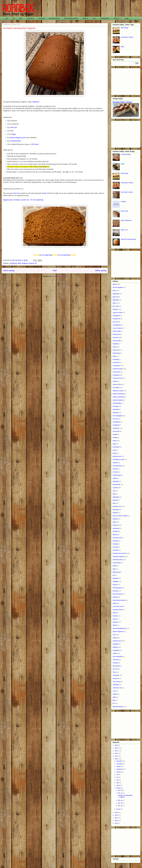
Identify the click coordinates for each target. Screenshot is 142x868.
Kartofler (115, 463)
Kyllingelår (116, 481)
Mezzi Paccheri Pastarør (120, 516)
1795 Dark (34, 144)
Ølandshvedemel (118, 707)
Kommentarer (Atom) (59, 276)
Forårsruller (116, 362)
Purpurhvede (117, 563)
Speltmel (115, 647)
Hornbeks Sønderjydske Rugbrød (19, 28)
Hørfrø (115, 441)
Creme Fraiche (117, 328)
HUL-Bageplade (118, 416)
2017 (117, 818)
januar (118, 809)
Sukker (115, 653)
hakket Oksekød (118, 400)
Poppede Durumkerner (120, 553)
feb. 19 (120, 793)
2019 (117, 813)
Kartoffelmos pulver (119, 459)
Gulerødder (116, 388)
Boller (123, 47)
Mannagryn (116, 510)
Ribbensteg (116, 572)
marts (118, 785)
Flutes (114, 347)
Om (14, 18)
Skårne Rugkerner (118, 632)
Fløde (114, 356)
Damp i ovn (124, 230)
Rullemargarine (117, 588)
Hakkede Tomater (118, 391)
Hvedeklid (116, 425)
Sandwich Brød (117, 610)
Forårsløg (116, 359)
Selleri (115, 613)
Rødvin (115, 603)
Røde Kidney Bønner (119, 600)
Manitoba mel (117, 506)
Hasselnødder (117, 403)
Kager (127, 18)
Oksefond (116, 525)
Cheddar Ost (117, 319)
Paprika (115, 535)
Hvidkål (115, 434)
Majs (114, 494)
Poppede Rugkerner (119, 556)
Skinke (115, 625)
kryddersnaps (117, 475)
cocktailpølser (117, 325)
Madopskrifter (105, 18)
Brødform (115, 309)
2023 (117, 751)
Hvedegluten (117, 422)
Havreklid (115, 409)
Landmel (115, 488)
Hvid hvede (116, 431)
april (118, 783)
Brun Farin (116, 306)
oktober (119, 766)
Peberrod (115, 541)
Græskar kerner (117, 378)
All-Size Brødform (118, 287)
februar (119, 788)
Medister (115, 513)
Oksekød (115, 531)
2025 (117, 745)
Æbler (114, 697)
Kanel (114, 450)
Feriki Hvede (117, 341)
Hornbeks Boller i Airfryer (122, 102)
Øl (36, 263)
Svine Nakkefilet (118, 657)
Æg (114, 700)
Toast (114, 672)
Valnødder (116, 685)
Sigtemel (115, 622)
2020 (117, 759)
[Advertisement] (126, 81)
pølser (115, 566)
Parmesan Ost (117, 538)
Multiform (115, 519)
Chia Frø (115, 322)
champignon (116, 316)
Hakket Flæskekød (118, 394)
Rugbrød (85, 18)
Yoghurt (115, 694)
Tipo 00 (115, 669)
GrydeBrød (30, 18)
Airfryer (115, 284)
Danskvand (116, 334)
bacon (114, 291)
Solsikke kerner (117, 641)
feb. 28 (120, 790)
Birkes (123, 164)
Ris (114, 575)
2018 (117, 815)
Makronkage (125, 28)
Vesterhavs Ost (117, 688)
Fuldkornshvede (118, 369)
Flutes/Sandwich (54, 18)
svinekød (115, 663)
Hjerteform (116, 413)
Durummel (116, 338)
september (120, 769)
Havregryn (116, 406)
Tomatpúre (116, 675)
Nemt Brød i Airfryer (127, 192)
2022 (117, 753)
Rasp (114, 569)
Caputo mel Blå (117, 313)
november (120, 764)
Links (94, 18)
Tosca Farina (117, 682)
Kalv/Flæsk (116, 447)
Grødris (115, 381)
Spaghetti (116, 644)
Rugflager (116, 581)
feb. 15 (120, 803)
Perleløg (115, 544)
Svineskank (116, 666)
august (119, 772)
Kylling (115, 478)
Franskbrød (116, 366)
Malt (19, 263)
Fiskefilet (115, 344)
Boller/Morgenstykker (71, 18)
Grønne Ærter (117, 384)
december (120, 761)
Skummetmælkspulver (119, 628)
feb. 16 (120, 800)
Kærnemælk (116, 484)
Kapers (115, 453)
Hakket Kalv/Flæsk (118, 397)
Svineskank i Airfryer (127, 37)
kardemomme (117, 456)
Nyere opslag (9, 270)
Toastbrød (41, 18)
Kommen (115, 472)
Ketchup (115, 469)
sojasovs (115, 638)
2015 (117, 823)
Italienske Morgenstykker (128, 239)
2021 (117, 756)
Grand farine (116, 372)
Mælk (114, 522)
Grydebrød (116, 375)
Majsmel (115, 500)
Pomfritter (116, 550)
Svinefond (116, 660)
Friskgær (124, 202)
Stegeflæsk (116, 650)
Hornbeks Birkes (126, 154)
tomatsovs (116, 678)
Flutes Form (116, 350)
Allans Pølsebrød (126, 220)
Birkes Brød (124, 211)
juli (117, 775)
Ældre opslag (101, 270)
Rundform (116, 591)
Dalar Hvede (116, 331)
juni (118, 777)
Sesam (115, 619)
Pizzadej (115, 547)
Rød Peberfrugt (117, 594)
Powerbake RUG (118, 560)
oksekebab (116, 528)
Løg (114, 491)
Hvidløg (115, 438)
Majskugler (116, 497)
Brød (21, 18)
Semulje (115, 616)
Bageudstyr (116, 294)
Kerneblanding (117, 466)
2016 (117, 820)
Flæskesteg (116, 353)
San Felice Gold (118, 606)
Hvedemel (13, 263)
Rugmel (31, 263)
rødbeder (115, 597)
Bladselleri (116, 300)
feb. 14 (120, 806)
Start (7, 18)
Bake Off (115, 297)
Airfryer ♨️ (117, 18)
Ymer (114, 691)
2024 (117, 748)
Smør (114, 635)
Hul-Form (115, 419)
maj (118, 780)
